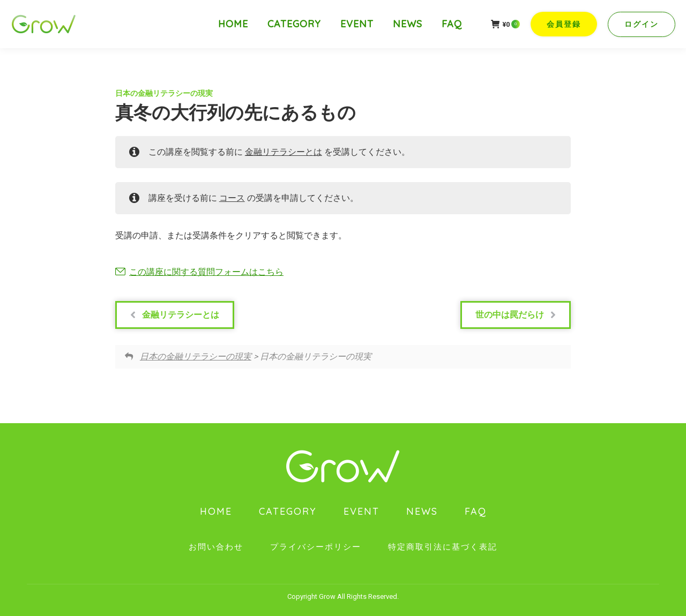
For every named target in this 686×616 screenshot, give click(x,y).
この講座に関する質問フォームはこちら (206, 272)
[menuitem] (233, 24)
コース (232, 198)
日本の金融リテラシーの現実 (164, 93)
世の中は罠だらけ (516, 315)
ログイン (642, 24)
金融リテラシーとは (284, 152)
